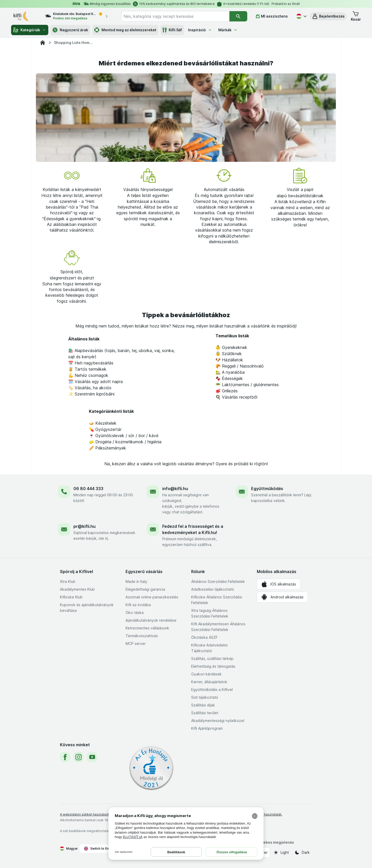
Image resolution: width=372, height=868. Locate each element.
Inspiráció (200, 30)
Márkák (228, 30)
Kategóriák (30, 30)
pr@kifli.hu (84, 526)
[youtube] (92, 757)
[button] (328, 16)
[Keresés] (238, 16)
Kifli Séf (172, 30)
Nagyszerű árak (70, 30)
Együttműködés (267, 489)
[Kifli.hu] (43, 43)
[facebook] (65, 757)
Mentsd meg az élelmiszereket (125, 30)
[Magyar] (301, 16)
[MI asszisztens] (272, 16)
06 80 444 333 (88, 489)
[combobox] (175, 16)
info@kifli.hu (175, 489)
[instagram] (79, 757)
